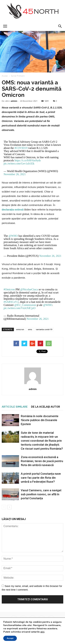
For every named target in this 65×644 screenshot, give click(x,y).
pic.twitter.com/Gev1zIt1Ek (19, 164)
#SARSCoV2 (11, 302)
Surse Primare (18, 76)
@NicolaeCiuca (29, 289)
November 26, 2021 (15, 174)
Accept (10, 638)
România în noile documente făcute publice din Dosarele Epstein (40, 420)
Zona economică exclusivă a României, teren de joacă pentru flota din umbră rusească (42, 461)
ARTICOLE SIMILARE (15, 407)
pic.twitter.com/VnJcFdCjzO (20, 308)
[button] (60, 26)
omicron (20, 329)
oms (30, 329)
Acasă (5, 76)
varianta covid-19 (44, 329)
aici (42, 632)
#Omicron (9, 289)
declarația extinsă (13, 210)
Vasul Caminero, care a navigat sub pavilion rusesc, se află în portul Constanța (41, 494)
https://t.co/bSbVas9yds (28, 160)
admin (14, 101)
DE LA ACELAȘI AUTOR (45, 407)
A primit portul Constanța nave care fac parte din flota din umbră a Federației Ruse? (41, 478)
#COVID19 (21, 148)
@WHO (13, 236)
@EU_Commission (25, 305)
